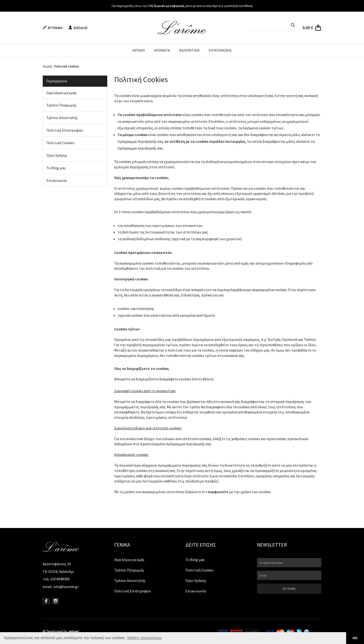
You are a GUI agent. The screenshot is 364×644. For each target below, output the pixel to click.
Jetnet (73, 631)
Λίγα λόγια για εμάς (62, 93)
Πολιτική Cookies (60, 143)
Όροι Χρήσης (57, 155)
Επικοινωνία (57, 180)
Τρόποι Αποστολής (62, 118)
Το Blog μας (56, 168)
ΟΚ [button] (355, 638)
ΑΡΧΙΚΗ (139, 50)
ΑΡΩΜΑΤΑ (162, 50)
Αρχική (47, 66)
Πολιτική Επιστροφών (65, 130)
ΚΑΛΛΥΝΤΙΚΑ (189, 50)
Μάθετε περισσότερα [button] (144, 638)
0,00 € (308, 28)
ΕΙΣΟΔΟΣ (78, 28)
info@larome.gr (66, 587)
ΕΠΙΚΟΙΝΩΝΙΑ (220, 50)
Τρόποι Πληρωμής (61, 105)
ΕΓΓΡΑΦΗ (53, 28)
